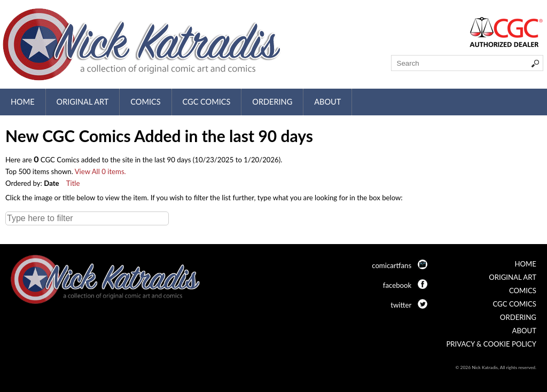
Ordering (272, 102)
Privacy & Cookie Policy (491, 344)
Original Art (83, 102)
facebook (397, 285)
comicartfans (392, 265)
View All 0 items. (100, 171)
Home (23, 102)
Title (73, 183)
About (327, 102)
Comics (145, 102)
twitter (401, 305)
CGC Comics (207, 102)
